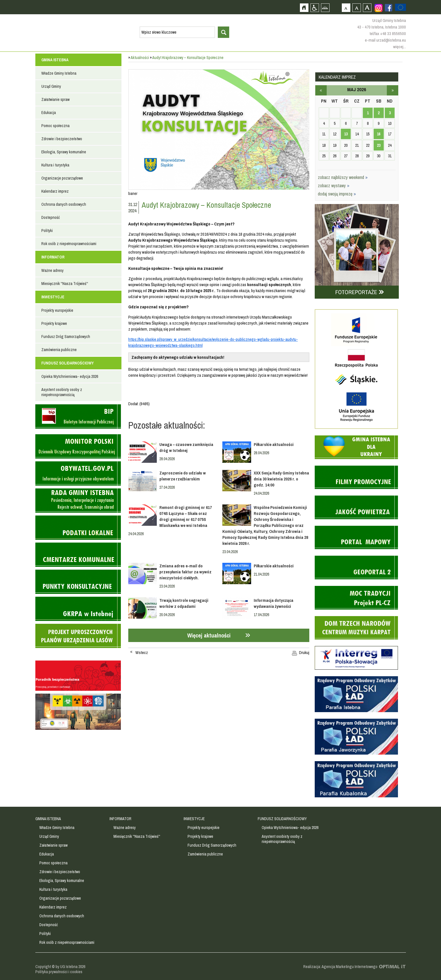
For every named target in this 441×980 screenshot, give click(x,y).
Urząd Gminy (51, 86)
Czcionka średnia (356, 8)
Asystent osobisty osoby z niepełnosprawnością (62, 392)
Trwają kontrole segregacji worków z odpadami (184, 603)
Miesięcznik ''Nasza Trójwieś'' (65, 284)
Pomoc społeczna (55, 126)
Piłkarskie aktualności (274, 444)
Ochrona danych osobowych (64, 204)
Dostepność (51, 217)
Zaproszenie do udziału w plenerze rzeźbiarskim (183, 476)
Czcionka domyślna (346, 8)
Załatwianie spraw (55, 99)
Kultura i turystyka (55, 165)
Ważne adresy (52, 270)
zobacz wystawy (334, 186)
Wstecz (142, 653)
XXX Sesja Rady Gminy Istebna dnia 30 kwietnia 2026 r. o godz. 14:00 (281, 479)
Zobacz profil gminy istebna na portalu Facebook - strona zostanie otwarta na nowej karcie (389, 8)
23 (379, 145)
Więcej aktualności (209, 635)
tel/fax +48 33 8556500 (388, 33)
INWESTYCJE (53, 297)
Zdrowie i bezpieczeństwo (62, 139)
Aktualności (140, 58)
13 (346, 134)
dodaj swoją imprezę (337, 194)
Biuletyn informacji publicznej (78, 416)
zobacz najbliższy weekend (343, 177)
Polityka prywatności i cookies (59, 972)
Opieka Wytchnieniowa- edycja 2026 (70, 376)
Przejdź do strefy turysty (436, 102)
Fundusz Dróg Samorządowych (66, 337)
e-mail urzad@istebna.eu (385, 40)
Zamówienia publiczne (59, 350)
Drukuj (304, 653)
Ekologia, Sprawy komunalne (64, 152)
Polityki (47, 231)
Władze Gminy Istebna (59, 73)
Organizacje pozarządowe (62, 178)
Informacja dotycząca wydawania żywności (274, 603)
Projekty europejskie (57, 310)
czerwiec (393, 90)
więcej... (400, 47)
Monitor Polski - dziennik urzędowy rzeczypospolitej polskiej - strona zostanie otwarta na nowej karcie (78, 446)
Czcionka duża (367, 8)
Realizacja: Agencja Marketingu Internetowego (340, 967)
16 (379, 134)
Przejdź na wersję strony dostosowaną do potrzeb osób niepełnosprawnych (315, 8)
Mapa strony (325, 8)
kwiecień (321, 90)
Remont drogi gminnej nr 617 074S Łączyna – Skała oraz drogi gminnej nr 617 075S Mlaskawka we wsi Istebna (186, 516)
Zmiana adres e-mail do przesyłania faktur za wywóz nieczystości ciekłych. (185, 572)
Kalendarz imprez (55, 191)
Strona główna (304, 8)
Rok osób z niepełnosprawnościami (69, 244)
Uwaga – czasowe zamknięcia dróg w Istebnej (186, 447)
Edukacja (49, 113)
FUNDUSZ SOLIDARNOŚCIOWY (68, 363)
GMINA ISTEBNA (55, 60)
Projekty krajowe (54, 323)
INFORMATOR (53, 257)
